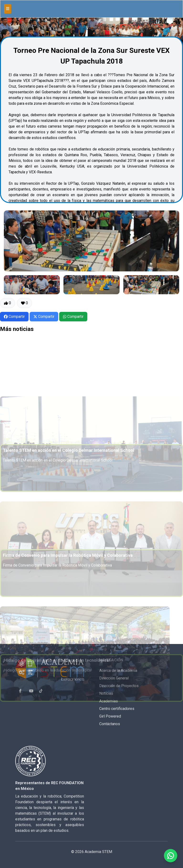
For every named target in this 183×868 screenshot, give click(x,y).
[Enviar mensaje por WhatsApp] (171, 856)
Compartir (14, 317)
